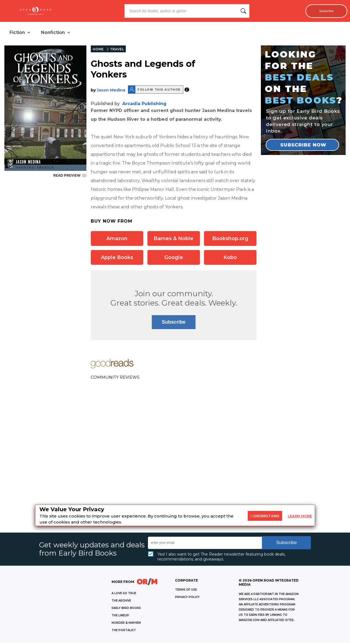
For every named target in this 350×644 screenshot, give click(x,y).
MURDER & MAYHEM (126, 624)
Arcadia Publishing (144, 105)
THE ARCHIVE (121, 602)
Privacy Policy (187, 598)
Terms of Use (186, 591)
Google (174, 259)
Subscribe (323, 11)
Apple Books (117, 259)
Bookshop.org (230, 240)
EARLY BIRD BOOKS (126, 609)
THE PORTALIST (124, 632)
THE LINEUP (120, 617)
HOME (98, 51)
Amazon (117, 240)
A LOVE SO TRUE (124, 595)
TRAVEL (117, 51)
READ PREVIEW (70, 177)
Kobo (230, 259)
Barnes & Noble (173, 240)
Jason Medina (111, 91)
